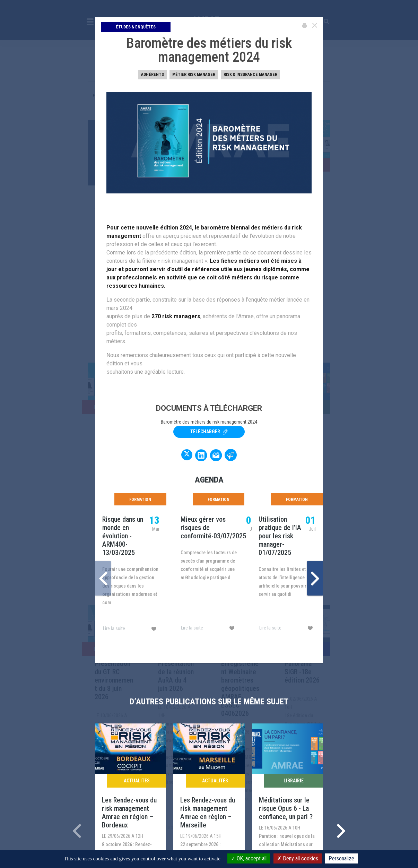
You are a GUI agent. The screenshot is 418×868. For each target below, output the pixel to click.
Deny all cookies (298, 858)
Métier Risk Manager (194, 75)
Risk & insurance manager (250, 75)
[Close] (315, 25)
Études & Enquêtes (136, 27)
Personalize (341, 858)
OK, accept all (249, 858)
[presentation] (103, 578)
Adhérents (153, 75)
